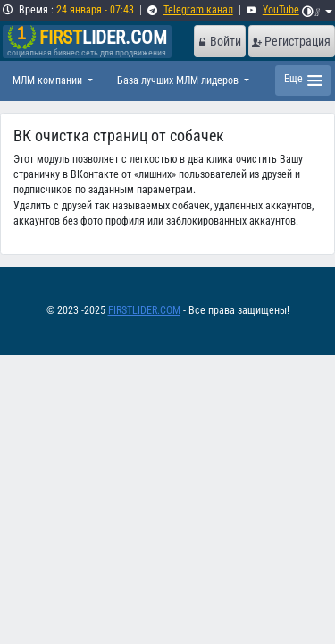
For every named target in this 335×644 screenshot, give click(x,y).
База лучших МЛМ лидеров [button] (179, 80)
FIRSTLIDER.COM (144, 310)
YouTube (281, 10)
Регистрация (291, 41)
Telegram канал (198, 10)
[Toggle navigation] (303, 80)
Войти (219, 41)
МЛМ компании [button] (49, 80)
